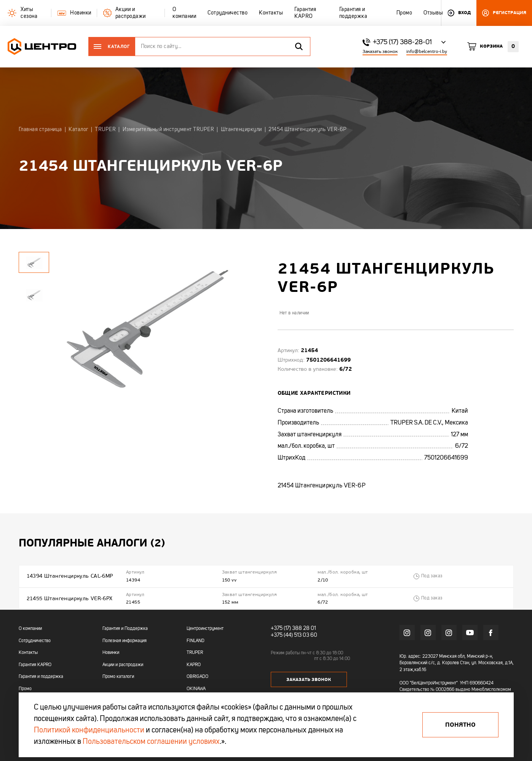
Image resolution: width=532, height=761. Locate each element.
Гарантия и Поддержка (125, 629)
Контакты (28, 653)
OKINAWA (196, 689)
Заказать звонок (380, 52)
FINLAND (196, 641)
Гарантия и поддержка (41, 677)
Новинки (111, 653)
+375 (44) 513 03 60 (294, 635)
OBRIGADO (197, 677)
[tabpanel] (34, 295)
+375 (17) (281, 628)
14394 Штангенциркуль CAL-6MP (70, 576)
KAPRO (194, 665)
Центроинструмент (205, 629)
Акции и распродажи (123, 665)
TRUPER (195, 653)
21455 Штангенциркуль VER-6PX (70, 598)
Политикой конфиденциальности (89, 731)
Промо (25, 689)
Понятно (460, 725)
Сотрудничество (35, 641)
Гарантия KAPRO (35, 665)
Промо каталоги (118, 677)
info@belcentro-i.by (427, 52)
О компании (30, 629)
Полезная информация (125, 641)
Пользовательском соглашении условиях (151, 742)
